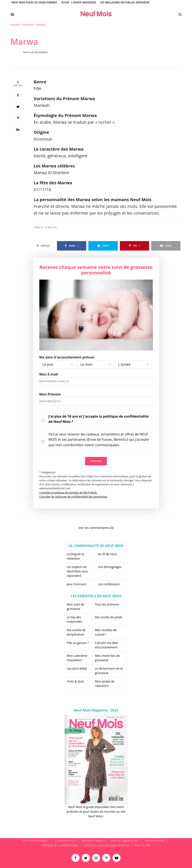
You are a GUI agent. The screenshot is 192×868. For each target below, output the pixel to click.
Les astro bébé (77, 668)
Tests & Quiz (75, 681)
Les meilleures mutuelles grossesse (125, 2)
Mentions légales (93, 840)
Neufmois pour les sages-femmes (106, 845)
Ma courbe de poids (108, 617)
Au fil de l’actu (108, 554)
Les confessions (109, 584)
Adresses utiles (155, 840)
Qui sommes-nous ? (36, 840)
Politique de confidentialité (60, 845)
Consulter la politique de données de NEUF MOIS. (68, 493)
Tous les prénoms (107, 604)
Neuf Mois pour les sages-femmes (34, 2)
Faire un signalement (125, 840)
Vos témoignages (110, 567)
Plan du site (143, 845)
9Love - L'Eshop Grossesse (79, 2)
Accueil (15, 25)
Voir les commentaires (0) (96, 528)
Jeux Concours (77, 584)
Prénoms (28, 25)
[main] (96, 430)
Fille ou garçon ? (78, 643)
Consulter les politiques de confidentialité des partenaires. (73, 497)
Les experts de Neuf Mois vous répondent (77, 571)
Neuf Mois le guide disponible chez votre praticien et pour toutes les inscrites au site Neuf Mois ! (96, 812)
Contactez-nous (66, 840)
